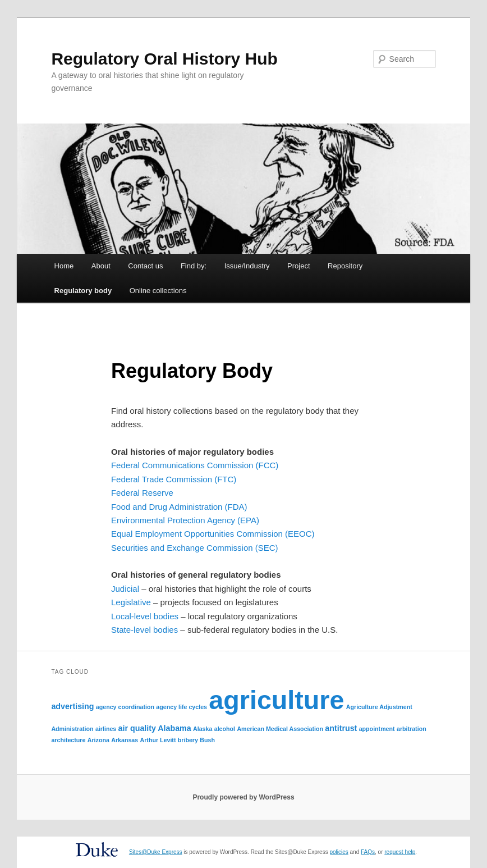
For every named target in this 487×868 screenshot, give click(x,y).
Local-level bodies (145, 616)
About (101, 266)
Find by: (194, 266)
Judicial (125, 589)
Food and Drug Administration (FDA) (179, 507)
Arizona (98, 740)
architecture (68, 740)
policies (339, 852)
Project (298, 266)
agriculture (276, 700)
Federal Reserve (142, 493)
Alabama (174, 728)
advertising (72, 706)
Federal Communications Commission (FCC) (195, 465)
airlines (106, 729)
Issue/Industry (247, 266)
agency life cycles (182, 707)
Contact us (145, 266)
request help (400, 852)
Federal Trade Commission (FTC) (174, 479)
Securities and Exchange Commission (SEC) (195, 548)
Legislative (131, 602)
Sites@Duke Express (156, 852)
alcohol (225, 729)
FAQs (368, 852)
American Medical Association (280, 729)
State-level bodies (144, 630)
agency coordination (125, 707)
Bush (207, 740)
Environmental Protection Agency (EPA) (185, 520)
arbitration (412, 729)
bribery (188, 740)
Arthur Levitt (158, 740)
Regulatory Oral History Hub (164, 59)
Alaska (203, 729)
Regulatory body (83, 291)
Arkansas (125, 740)
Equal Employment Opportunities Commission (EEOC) (213, 534)
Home (64, 266)
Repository (345, 266)
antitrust (341, 728)
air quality (137, 728)
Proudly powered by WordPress (243, 797)
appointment (377, 729)
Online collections (158, 291)
